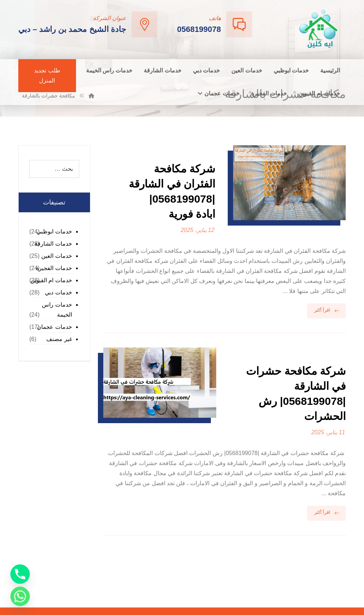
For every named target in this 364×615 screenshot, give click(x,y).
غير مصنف (59, 339)
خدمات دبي (58, 292)
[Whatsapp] (20, 596)
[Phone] (20, 574)
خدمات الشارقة (53, 244)
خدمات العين (56, 256)
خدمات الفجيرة (54, 268)
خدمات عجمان (54, 327)
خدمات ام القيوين (51, 280)
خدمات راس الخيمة (57, 310)
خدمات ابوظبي (54, 231)
